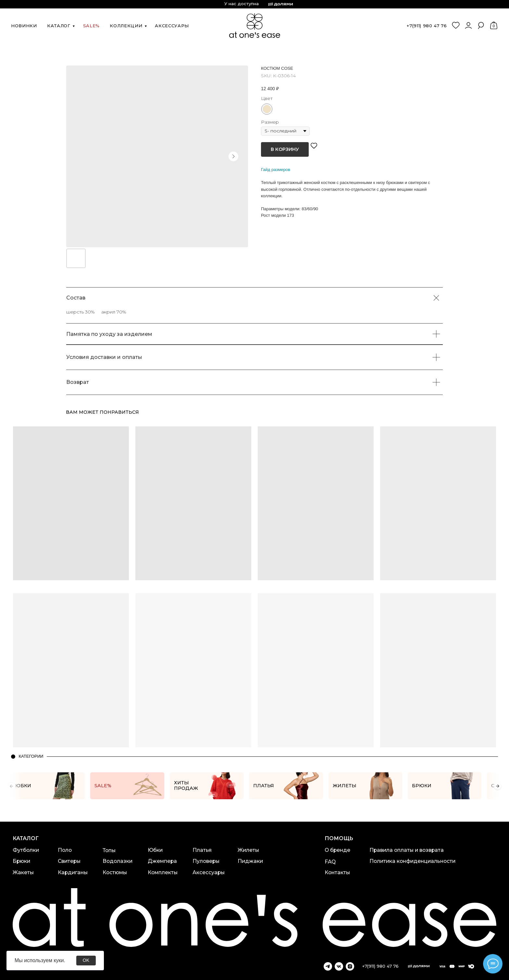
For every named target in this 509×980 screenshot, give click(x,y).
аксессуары (172, 26)
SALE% (91, 26)
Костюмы (115, 872)
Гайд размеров (276, 170)
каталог (59, 26)
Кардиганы (73, 872)
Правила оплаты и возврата (407, 850)
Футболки (26, 850)
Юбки (155, 850)
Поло (65, 850)
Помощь (339, 838)
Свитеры (69, 861)
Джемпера (162, 861)
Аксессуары (209, 872)
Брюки (21, 861)
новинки (24, 26)
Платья (202, 850)
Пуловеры (206, 861)
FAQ (330, 862)
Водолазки (118, 861)
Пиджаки (250, 861)
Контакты (337, 872)
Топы (109, 850)
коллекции (126, 26)
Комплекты (163, 872)
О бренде (337, 850)
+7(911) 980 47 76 (427, 26)
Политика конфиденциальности (412, 861)
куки (59, 960)
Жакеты (23, 872)
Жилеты (248, 850)
